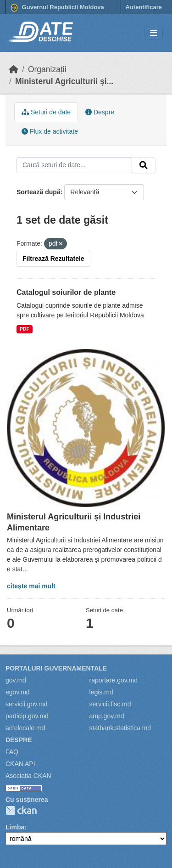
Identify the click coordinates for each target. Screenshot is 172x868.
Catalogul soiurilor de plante (66, 292)
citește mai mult (31, 586)
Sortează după (39, 192)
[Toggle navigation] (153, 33)
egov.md (18, 692)
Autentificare (144, 7)
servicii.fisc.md (110, 704)
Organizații (47, 69)
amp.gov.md (107, 716)
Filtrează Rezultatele (53, 259)
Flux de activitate (50, 131)
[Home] (14, 69)
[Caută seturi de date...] (74, 165)
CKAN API (20, 764)
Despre (100, 112)
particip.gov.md (27, 716)
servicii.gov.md (27, 704)
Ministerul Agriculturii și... (64, 81)
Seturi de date (46, 112)
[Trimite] (144, 165)
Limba (15, 827)
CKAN (21, 810)
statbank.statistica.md (120, 728)
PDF (25, 329)
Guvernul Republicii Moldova (57, 8)
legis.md (101, 692)
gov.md (16, 680)
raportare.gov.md (114, 680)
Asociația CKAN (28, 776)
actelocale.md (25, 728)
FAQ (12, 752)
